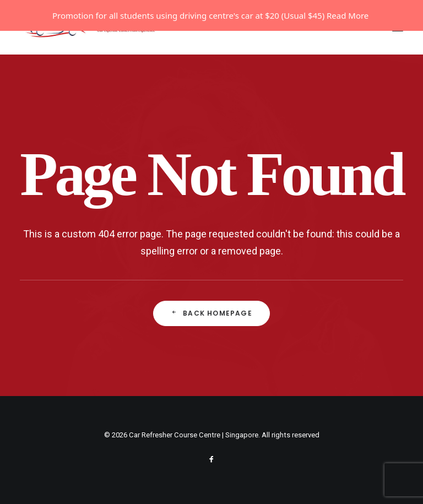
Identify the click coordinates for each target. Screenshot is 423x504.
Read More (348, 15)
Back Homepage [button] (211, 344)
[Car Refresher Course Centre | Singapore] (93, 58)
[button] (398, 58)
